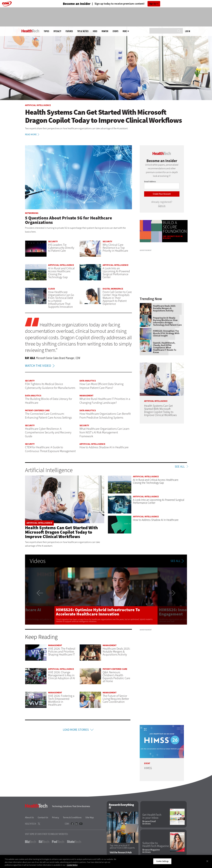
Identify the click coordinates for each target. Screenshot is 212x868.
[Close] (207, 861)
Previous (40, 596)
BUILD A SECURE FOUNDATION (175, 227)
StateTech (74, 842)
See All (180, 467)
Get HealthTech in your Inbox (152, 816)
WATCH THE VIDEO (41, 366)
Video (95, 31)
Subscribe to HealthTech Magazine (156, 845)
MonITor (105, 31)
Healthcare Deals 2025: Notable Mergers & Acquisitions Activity (164, 308)
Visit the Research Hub (121, 852)
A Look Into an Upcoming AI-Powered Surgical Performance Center (116, 273)
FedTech (58, 842)
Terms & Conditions (72, 817)
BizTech (31, 842)
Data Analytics (88, 381)
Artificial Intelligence (38, 105)
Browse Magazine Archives (151, 851)
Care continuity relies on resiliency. (173, 237)
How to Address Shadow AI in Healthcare (156, 520)
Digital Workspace (113, 289)
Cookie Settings (162, 861)
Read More (33, 135)
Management (86, 396)
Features (69, 31)
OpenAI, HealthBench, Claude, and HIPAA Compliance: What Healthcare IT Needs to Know (165, 348)
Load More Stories (76, 730)
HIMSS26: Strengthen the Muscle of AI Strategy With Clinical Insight (166, 333)
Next (172, 596)
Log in (187, 31)
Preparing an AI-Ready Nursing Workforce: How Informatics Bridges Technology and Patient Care (167, 321)
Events (115, 31)
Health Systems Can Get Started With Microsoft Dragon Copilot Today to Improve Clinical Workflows (61, 532)
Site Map (90, 817)
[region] (106, 861)
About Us (29, 817)
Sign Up (153, 4)
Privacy (56, 817)
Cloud (52, 289)
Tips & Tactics (83, 31)
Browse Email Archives (149, 823)
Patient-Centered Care (37, 410)
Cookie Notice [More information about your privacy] (72, 865)
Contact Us (43, 817)
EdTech (44, 842)
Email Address (150, 182)
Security (53, 242)
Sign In (162, 206)
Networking (32, 213)
